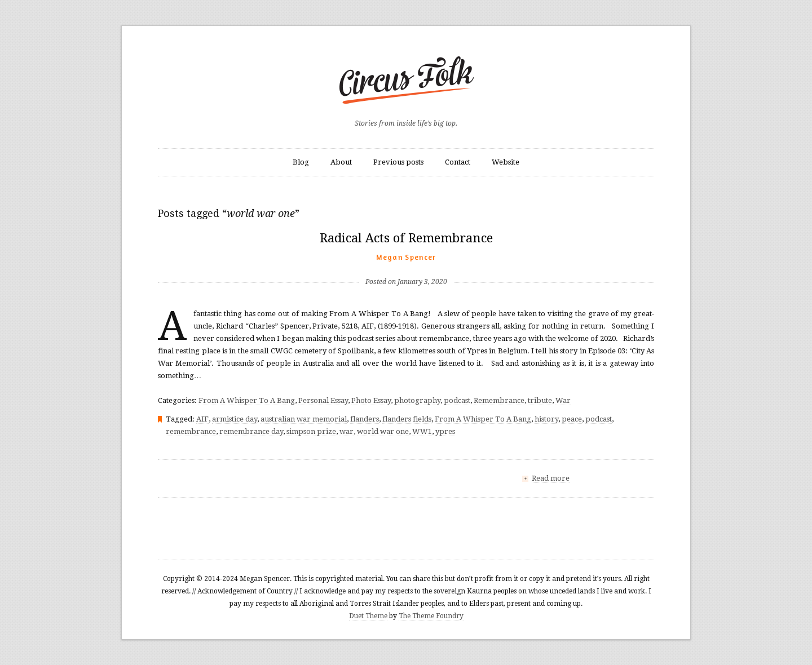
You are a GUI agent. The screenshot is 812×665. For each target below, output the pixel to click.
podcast (457, 400)
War (563, 400)
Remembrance (499, 400)
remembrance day (251, 431)
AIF (202, 419)
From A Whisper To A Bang (247, 400)
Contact (458, 162)
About (341, 162)
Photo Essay (371, 400)
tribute (540, 400)
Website (506, 162)
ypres (445, 431)
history (546, 419)
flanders (365, 419)
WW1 (422, 431)
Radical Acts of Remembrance (406, 238)
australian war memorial (304, 419)
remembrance (191, 431)
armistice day (235, 419)
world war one (383, 431)
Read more (551, 478)
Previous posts (398, 162)
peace (572, 419)
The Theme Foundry (431, 616)
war (347, 431)
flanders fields (407, 419)
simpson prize (311, 431)
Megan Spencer (406, 257)
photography (417, 400)
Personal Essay (323, 400)
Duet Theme (368, 616)
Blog (301, 162)
